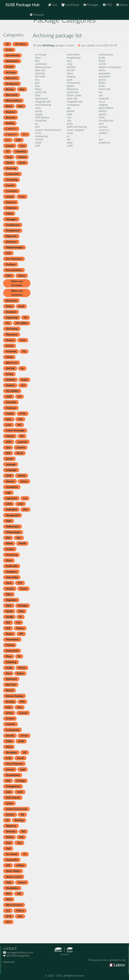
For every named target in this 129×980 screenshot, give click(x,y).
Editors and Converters (17, 283)
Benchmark (12, 95)
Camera (10, 146)
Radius (20, 673)
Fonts (23, 340)
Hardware (11, 408)
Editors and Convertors (17, 293)
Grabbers (10, 380)
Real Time (11, 685)
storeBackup (106, 121)
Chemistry (20, 152)
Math (9, 521)
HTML (22, 414)
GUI (23, 385)
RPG (22, 702)
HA (19, 397)
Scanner (23, 713)
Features (120, 15)
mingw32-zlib (43, 102)
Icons (9, 425)
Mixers (9, 543)
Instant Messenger (15, 431)
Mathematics (13, 527)
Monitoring (11, 555)
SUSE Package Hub (22, 5)
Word (9, 899)
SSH (8, 781)
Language (11, 464)
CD (7, 152)
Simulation (11, 753)
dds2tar (71, 67)
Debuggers (11, 219)
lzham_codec (74, 95)
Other (9, 606)
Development (13, 225)
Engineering (12, 318)
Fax (25, 318)
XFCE (9, 916)
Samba (9, 713)
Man (25, 510)
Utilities (20, 865)
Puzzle (9, 668)
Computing (12, 180)
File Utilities (22, 323)
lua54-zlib (73, 92)
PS (19, 656)
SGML (9, 741)
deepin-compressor (110, 67)
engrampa (105, 73)
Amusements (12, 55)
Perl (18, 623)
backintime (73, 55)
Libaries (22, 476)
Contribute (70, 5)
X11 (8, 911)
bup (69, 61)
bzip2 (102, 61)
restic (102, 117)
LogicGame (11, 498)
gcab (70, 80)
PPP (21, 634)
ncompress (73, 105)
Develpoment (13, 231)
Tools (8, 843)
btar (37, 61)
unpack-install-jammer (48, 130)
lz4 (100, 92)
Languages (11, 470)
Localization (12, 487)
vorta (70, 133)
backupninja (106, 55)
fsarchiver (105, 77)
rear (69, 117)
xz (68, 136)
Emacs (9, 306)
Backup (10, 89)
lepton (71, 86)
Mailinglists (11, 510)
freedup (71, 77)
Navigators (11, 572)
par (69, 108)
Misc (19, 538)
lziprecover (41, 99)
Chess (9, 157)
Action (9, 50)
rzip (69, 121)
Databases (11, 208)
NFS (20, 583)
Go (22, 369)
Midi (8, 538)
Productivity (12, 651)
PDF (8, 623)
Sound (20, 758)
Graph (24, 380)
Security (10, 736)
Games (9, 357)
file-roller (40, 77)
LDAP (9, 476)
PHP (8, 628)
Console (10, 185)
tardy (70, 124)
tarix (101, 124)
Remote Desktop (14, 696)
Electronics (11, 301)
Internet (10, 436)
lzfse (38, 95)
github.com (12, 363)
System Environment (16, 809)
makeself (104, 99)
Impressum (9, 962)
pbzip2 (103, 111)
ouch (38, 108)
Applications (12, 61)
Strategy (21, 781)
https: (9, 419)
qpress (103, 114)
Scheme (10, 719)
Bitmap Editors (13, 101)
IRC (22, 436)
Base (22, 89)
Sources (10, 770)
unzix (38, 133)
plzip (70, 114)
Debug (9, 214)
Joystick (21, 448)
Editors (22, 276)
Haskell (9, 414)
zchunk (39, 139)
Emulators (11, 312)
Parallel (9, 617)
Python (22, 668)
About (122, 5)
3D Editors (21, 44)
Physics (20, 628)
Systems (10, 815)
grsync (103, 80)
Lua (25, 498)
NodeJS (10, 589)
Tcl (7, 820)
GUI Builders (12, 391)
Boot (21, 106)
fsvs (37, 80)
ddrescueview (43, 67)
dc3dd (102, 64)
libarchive (73, 89)
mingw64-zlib (75, 102)
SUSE (20, 792)
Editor (9, 276)
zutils (70, 146)
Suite (8, 792)
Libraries (10, 481)
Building (10, 123)
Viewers (22, 883)
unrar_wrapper (75, 130)
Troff (8, 849)
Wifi (19, 894)
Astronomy (11, 78)
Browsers (11, 118)
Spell (22, 770)
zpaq (70, 143)
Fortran (10, 346)
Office (9, 594)
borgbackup (74, 58)
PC (21, 617)
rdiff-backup (42, 117)
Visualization (12, 888)
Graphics (10, 385)
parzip (39, 111)
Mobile (22, 543)
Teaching (19, 820)
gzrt (37, 83)
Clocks (22, 163)
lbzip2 (102, 83)
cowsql (9, 197)
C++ (25, 135)
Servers (24, 736)
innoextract (73, 83)
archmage (41, 55)
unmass (103, 127)
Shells (21, 741)
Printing (10, 645)
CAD (19, 140)
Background (12, 84)
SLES (8, 758)
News (9, 583)
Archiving (11, 73)
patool (71, 111)
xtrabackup (42, 136)
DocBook (11, 265)
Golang (9, 374)
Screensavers (12, 730)
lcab (37, 86)
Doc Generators (14, 259)
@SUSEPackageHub (16, 956)
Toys (19, 843)
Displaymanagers (14, 247)
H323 (9, 397)
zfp (69, 139)
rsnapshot (41, 121)
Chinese (22, 157)
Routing (10, 702)
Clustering (11, 168)
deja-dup (40, 70)
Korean (9, 459)
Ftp (24, 352)
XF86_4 (20, 911)
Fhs (8, 323)
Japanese (22, 442)
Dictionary (11, 242)
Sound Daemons (14, 764)
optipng (103, 105)
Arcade (9, 67)
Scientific (11, 724)
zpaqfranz (104, 143)
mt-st (102, 102)
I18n (20, 419)
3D (7, 44)
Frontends (11, 352)
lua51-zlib (105, 89)
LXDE (9, 504)
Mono (9, 561)
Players (9, 634)
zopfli (38, 143)
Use (53, 5)
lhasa (102, 86)
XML (20, 916)
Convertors (11, 191)
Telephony (11, 826)
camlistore (41, 64)
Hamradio (11, 402)
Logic (8, 493)
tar (37, 124)
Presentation (12, 640)
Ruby (8, 707)
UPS (8, 865)
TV (25, 854)
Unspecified (12, 860)
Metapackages (13, 532)
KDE (8, 453)
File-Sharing (12, 329)
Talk (22, 815)
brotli (102, 58)
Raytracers (11, 679)
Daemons (11, 202)
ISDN (9, 442)
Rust (20, 707)
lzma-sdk (72, 99)
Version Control (14, 877)
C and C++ (11, 129)
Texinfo (9, 837)
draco (102, 70)
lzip (101, 95)
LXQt (20, 504)
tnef (37, 127)
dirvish (71, 70)
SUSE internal (13, 798)
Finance (10, 340)
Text (21, 837)
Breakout (10, 112)
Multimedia (12, 566)
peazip (39, 114)
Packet (9, 611)
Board (9, 106)
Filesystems (12, 335)
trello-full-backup (77, 127)
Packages (91, 5)
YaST (8, 922)
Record (9, 690)
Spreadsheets (13, 775)
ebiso (70, 73)
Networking (12, 577)
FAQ (107, 5)
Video (9, 883)
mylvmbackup (43, 105)
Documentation (14, 270)
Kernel (20, 453)
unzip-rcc (104, 130)
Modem (10, 549)
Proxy (9, 656)
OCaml (23, 589)
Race (8, 673)
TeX (23, 832)
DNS (8, 253)
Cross (22, 197)
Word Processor (14, 905)
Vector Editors (13, 871)
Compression (12, 174)
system (9, 803)
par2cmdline (106, 108)
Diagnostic (11, 236)
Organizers (11, 600)
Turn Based (11, 854)
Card (22, 146)
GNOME (10, 369)
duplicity (40, 73)
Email (21, 306)
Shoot (9, 747)
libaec (38, 89)
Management (13, 515)
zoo (101, 139)
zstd (37, 146)
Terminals (11, 832)
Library (24, 481)
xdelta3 (103, 133)
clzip (70, 64)
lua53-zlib (41, 92)
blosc (38, 58)
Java (8, 448)
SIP (25, 753)
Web (8, 894)
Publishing (11, 662)
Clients (9, 163)
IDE (19, 425)
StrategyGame (13, 786)
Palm (21, 611)
